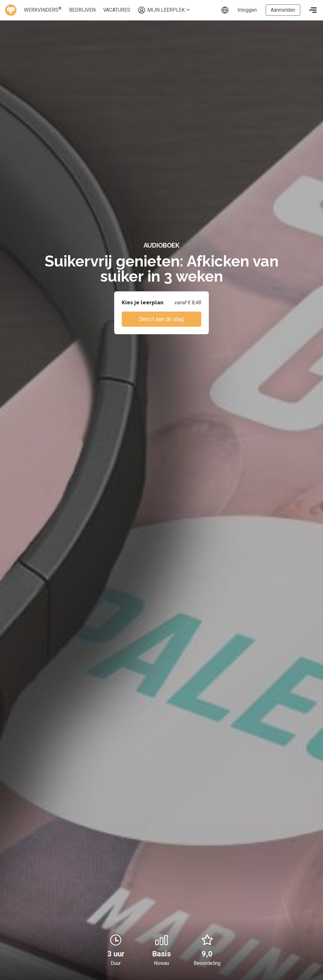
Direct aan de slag (161, 319)
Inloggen (247, 10)
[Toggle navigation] (313, 10)
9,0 (207, 946)
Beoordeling (207, 963)
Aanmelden (283, 10)
